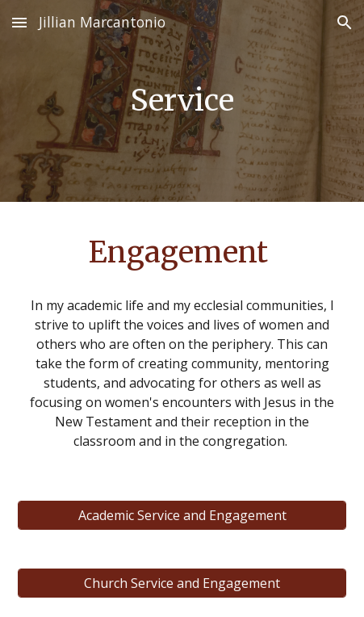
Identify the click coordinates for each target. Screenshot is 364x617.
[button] (19, 22)
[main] (182, 101)
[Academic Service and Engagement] (182, 515)
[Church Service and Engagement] (182, 583)
